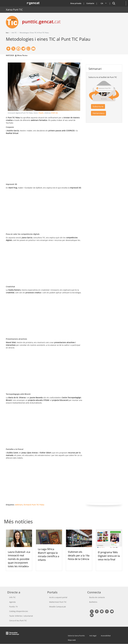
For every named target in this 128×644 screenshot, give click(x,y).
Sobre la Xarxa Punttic (76, 636)
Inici (7, 33)
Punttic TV (13, 607)
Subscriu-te (98, 106)
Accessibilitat (106, 636)
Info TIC (12, 597)
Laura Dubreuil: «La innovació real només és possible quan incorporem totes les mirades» (19, 559)
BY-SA (54, 113)
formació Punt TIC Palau (34, 505)
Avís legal (93, 636)
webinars (19, 505)
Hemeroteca (98, 113)
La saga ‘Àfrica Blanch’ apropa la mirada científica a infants (48, 554)
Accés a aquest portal (58, 597)
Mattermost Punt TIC (58, 602)
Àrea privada (76, 3)
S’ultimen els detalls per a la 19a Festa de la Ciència (79, 555)
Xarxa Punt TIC (14, 10)
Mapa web (72, 640)
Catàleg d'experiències (19, 611)
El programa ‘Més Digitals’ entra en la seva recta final (109, 556)
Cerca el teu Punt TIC (18, 621)
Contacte (90, 3)
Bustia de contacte (97, 597)
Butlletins (93, 602)
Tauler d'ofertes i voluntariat (21, 616)
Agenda (12, 602)
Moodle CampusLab (58, 607)
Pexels (41, 113)
